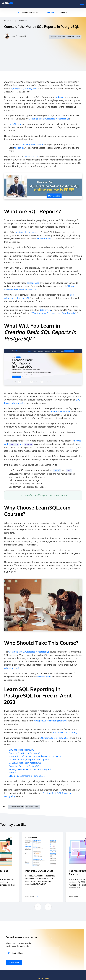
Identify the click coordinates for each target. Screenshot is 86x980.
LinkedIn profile (44, 677)
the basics (59, 97)
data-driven (45, 310)
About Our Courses (74, 37)
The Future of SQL (46, 239)
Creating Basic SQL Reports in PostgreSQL (49, 119)
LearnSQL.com (14, 124)
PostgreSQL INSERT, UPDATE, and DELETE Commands (35, 756)
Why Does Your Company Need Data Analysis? (54, 313)
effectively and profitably (65, 733)
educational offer (12, 668)
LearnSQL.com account (33, 145)
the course (19, 148)
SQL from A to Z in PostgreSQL (55, 738)
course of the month (57, 37)
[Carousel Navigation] (43, 907)
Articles (51, 13)
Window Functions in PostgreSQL (25, 763)
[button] (82, 5)
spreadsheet (33, 283)
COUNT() (57, 470)
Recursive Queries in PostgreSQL (25, 766)
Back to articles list (30, 13)
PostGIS (13, 773)
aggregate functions (60, 412)
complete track (60, 495)
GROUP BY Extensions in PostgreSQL (27, 776)
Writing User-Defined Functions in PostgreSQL (31, 769)
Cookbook (63, 13)
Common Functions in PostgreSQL (25, 753)
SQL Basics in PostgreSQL (21, 750)
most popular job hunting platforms (51, 721)
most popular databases (27, 232)
